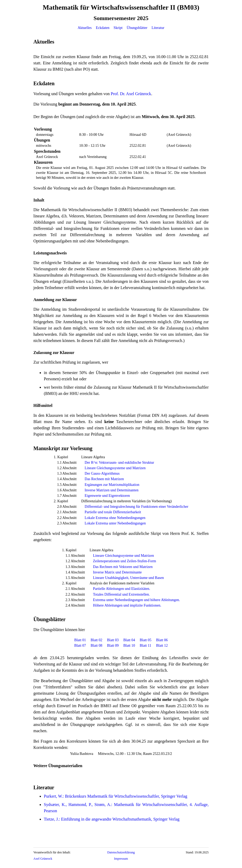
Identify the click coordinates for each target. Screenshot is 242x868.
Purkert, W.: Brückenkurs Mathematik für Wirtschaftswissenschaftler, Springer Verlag (116, 796)
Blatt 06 (162, 640)
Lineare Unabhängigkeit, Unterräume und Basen (129, 578)
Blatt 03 (113, 640)
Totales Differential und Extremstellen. (122, 594)
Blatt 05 (146, 640)
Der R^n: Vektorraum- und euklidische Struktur (119, 463)
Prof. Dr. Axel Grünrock (131, 94)
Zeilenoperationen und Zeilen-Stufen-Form (125, 561)
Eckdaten (103, 28)
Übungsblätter (137, 28)
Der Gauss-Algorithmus (102, 473)
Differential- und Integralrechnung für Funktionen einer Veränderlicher (137, 507)
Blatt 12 (162, 646)
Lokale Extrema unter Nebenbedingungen (115, 523)
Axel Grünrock (43, 859)
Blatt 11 (146, 646)
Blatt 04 (129, 640)
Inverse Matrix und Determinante (117, 572)
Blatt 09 (113, 646)
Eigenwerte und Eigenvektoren (107, 496)
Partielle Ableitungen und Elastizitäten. (122, 589)
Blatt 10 (129, 646)
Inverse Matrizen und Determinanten (112, 490)
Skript (118, 28)
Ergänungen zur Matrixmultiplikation (112, 485)
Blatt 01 (80, 640)
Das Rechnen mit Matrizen (104, 479)
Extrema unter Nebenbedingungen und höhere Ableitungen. (137, 600)
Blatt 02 (97, 640)
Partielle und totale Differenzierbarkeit (113, 512)
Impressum (121, 859)
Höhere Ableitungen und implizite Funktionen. (127, 605)
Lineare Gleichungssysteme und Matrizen (115, 468)
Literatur (158, 28)
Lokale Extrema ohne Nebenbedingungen (115, 518)
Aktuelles (85, 28)
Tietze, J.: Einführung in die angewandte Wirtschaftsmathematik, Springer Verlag (112, 819)
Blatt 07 (80, 646)
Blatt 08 (97, 646)
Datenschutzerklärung (121, 852)
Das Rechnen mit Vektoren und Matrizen (123, 567)
